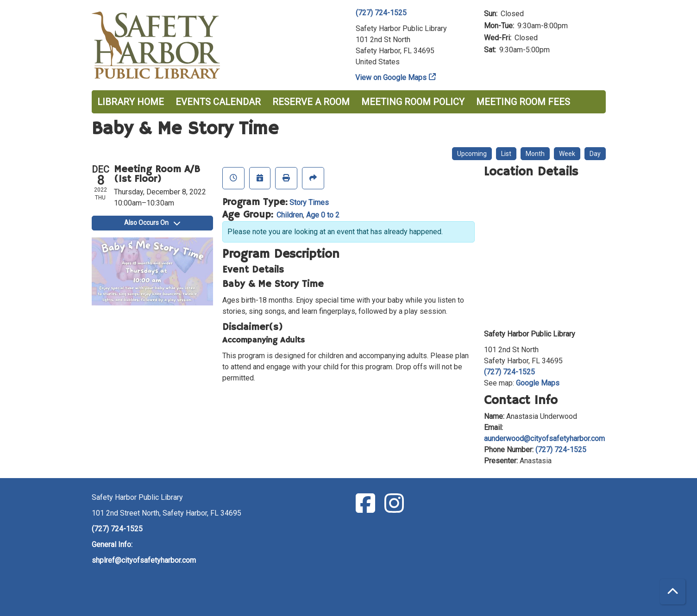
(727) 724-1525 (381, 13)
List (506, 154)
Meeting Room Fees (523, 102)
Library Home (131, 102)
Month (535, 154)
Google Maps (538, 383)
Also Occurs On (152, 223)
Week (567, 154)
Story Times (309, 202)
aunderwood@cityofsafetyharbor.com (544, 439)
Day (595, 154)
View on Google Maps (391, 78)
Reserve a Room (311, 102)
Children (290, 215)
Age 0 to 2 (323, 215)
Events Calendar (218, 102)
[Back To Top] (673, 592)
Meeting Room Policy (413, 102)
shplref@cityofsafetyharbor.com (144, 560)
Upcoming (472, 154)
